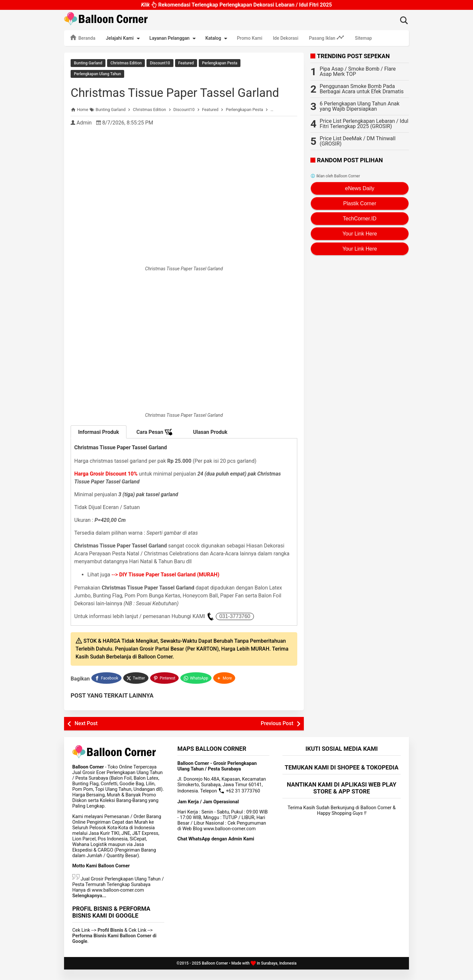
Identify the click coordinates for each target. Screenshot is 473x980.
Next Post (86, 734)
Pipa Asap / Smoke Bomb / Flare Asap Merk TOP (358, 71)
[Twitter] (136, 689)
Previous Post (277, 734)
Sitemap (363, 38)
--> (166, 587)
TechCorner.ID (360, 219)
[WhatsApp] (197, 689)
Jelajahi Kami (124, 38)
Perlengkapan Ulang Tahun (97, 73)
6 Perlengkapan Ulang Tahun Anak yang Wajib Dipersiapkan (360, 106)
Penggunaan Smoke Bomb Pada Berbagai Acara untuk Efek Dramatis (362, 89)
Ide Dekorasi (286, 38)
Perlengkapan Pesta (220, 63)
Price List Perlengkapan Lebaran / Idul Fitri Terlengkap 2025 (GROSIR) (364, 124)
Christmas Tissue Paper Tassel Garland (161, 97)
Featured (186, 63)
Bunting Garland (88, 63)
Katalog (217, 38)
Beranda (82, 37)
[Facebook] (106, 689)
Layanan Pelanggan (174, 38)
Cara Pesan (154, 444)
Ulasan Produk (210, 444)
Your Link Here (360, 234)
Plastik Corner (360, 203)
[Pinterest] (165, 689)
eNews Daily (360, 188)
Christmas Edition (126, 63)
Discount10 (160, 63)
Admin (84, 135)
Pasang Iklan (327, 37)
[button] (225, 689)
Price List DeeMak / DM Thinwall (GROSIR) (358, 141)
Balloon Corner (215, 974)
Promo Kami (249, 38)
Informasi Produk (99, 444)
